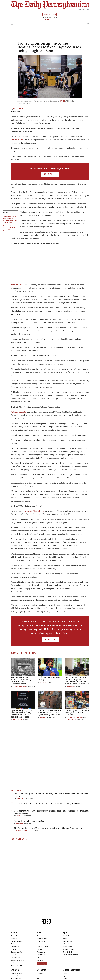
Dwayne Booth (17, 140)
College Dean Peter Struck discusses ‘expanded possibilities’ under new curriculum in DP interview (77, 680)
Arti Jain (70, 717)
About (14, 933)
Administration (42, 938)
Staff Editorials (16, 978)
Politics (39, 949)
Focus (39, 976)
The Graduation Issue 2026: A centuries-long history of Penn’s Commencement (21, 680)
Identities (40, 944)
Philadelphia (41, 952)
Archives (14, 944)
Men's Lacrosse (68, 941)
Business (40, 960)
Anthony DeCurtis (19, 412)
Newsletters (50, 14)
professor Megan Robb (34, 511)
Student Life (41, 955)
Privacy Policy (15, 957)
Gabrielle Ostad (70, 719)
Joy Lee (62, 101)
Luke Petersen (18, 720)
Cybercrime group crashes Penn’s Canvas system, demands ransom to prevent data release (23, 714)
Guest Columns (16, 976)
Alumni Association (17, 941)
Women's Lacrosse (69, 944)
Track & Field (67, 952)
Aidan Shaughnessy (19, 686)
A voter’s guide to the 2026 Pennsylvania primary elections (77, 712)
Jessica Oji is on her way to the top (50, 678)
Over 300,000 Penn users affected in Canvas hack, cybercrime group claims (49, 712)
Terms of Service (17, 965)
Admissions (41, 941)
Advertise (14, 938)
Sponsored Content (18, 960)
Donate (50, 639)
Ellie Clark (43, 682)
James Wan (70, 686)
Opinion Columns (17, 973)
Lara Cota (18, 108)
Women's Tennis (69, 949)
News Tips (42, 964)
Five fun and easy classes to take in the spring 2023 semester (10, 228)
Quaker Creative (17, 952)
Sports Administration (71, 955)
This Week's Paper (50, 20)
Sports (66, 933)
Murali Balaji (17, 285)
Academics (41, 936)
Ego (38, 978)
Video (65, 978)
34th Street (43, 970)
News (40, 933)
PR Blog (14, 955)
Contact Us (15, 947)
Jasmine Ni (43, 717)
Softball (66, 938)
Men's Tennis (68, 947)
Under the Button (72, 970)
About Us (14, 936)
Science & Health (43, 947)
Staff (13, 963)
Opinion (15, 970)
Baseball (66, 936)
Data (39, 957)
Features (40, 973)
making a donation (57, 625)
